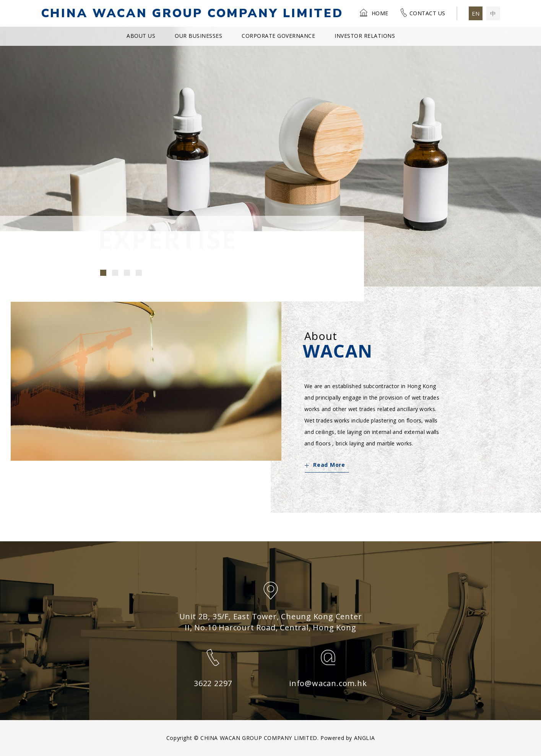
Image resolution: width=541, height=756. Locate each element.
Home (374, 13)
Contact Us (422, 13)
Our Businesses (198, 36)
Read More (325, 465)
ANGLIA (365, 738)
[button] (103, 273)
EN (476, 13)
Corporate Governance (278, 36)
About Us (141, 36)
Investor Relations (365, 36)
